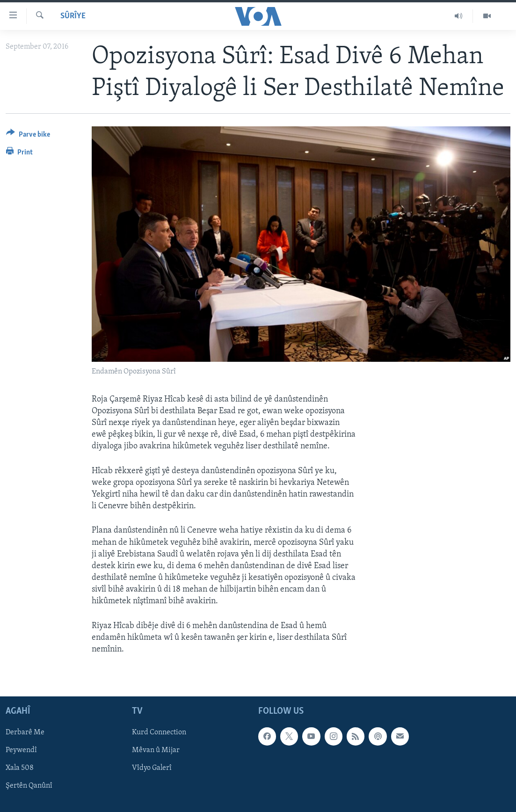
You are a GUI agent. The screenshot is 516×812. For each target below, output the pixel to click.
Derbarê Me (25, 733)
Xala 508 (20, 768)
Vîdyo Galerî (152, 768)
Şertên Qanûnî (29, 786)
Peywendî (21, 751)
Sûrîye (73, 16)
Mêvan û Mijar (156, 751)
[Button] (28, 136)
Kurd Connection (159, 733)
